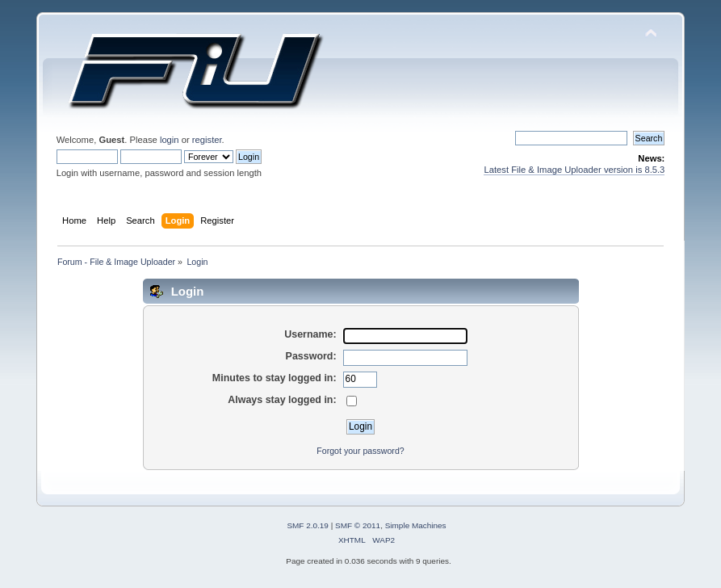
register (207, 140)
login (170, 140)
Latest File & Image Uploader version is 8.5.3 (574, 170)
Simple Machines (416, 525)
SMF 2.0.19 (308, 525)
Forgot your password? (360, 451)
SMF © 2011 (358, 525)
